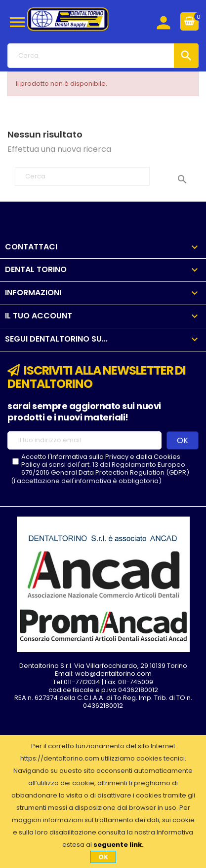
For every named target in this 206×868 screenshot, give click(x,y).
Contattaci (31, 247)
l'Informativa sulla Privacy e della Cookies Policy (101, 461)
